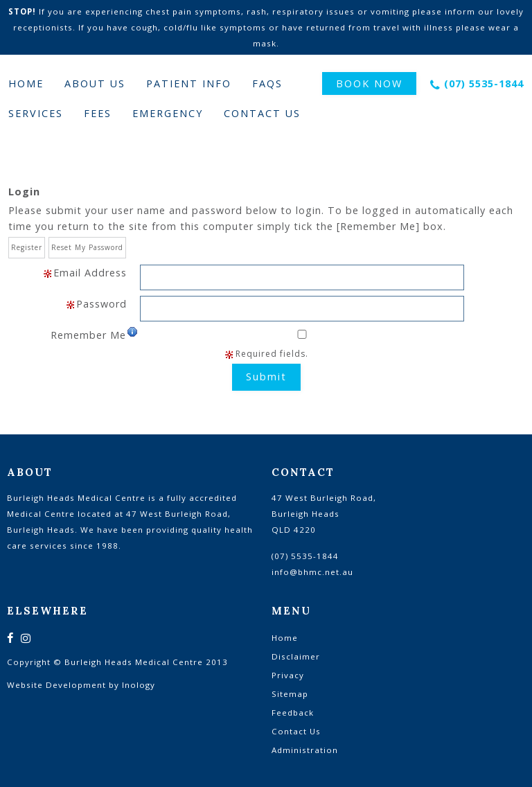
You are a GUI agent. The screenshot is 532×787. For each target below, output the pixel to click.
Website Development (56, 685)
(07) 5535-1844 (484, 83)
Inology (139, 685)
